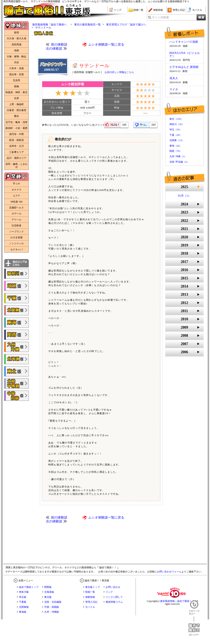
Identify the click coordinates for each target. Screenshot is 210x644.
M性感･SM (17, 202)
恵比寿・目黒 (17, 74)
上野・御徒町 (17, 104)
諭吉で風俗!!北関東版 (17, 310)
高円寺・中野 (17, 134)
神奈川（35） (177, 124)
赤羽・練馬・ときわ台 (17, 166)
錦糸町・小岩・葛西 (17, 128)
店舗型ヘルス (17, 208)
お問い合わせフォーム (169, 572)
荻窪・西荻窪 (17, 140)
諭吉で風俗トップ (29, 587)
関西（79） (176, 151)
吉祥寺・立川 (17, 146)
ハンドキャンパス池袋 (184, 42)
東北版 (48, 597)
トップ (118, 10)
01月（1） (184, 196)
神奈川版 (24, 592)
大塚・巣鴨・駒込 (17, 57)
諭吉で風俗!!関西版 (17, 335)
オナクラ (17, 190)
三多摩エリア (17, 152)
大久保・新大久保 (17, 38)
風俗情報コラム (114, 602)
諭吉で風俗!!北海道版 (17, 359)
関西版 (48, 587)
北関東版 (24, 607)
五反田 (17, 80)
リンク (109, 592)
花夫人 (174, 78)
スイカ (174, 89)
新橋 (17, 86)
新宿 (17, 33)
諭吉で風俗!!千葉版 (17, 298)
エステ (17, 196)
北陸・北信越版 (53, 602)
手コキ (17, 184)
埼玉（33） (176, 130)
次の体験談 (54, 48)
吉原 (17, 98)
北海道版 (49, 592)
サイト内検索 (160, 17)
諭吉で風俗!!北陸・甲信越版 (17, 384)
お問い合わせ (113, 587)
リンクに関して (114, 597)
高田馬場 (17, 45)
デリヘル (17, 220)
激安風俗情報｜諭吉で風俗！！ (177, 601)
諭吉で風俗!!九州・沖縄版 (17, 347)
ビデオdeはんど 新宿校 (184, 67)
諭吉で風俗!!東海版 (17, 323)
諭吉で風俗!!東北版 (17, 371)
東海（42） (176, 146)
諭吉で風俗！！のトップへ (194, 626)
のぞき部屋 (17, 238)
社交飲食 (17, 226)
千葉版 (23, 602)
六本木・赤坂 (17, 68)
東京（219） (176, 119)
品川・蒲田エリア (17, 158)
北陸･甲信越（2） (179, 162)
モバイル (197, 10)
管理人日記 (179, 10)
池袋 (17, 50)
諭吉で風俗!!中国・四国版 (17, 396)
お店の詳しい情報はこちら (119, 72)
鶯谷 (17, 116)
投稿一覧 (138, 10)
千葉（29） (176, 135)
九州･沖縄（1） (178, 156)
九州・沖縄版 (52, 612)
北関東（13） (177, 140)
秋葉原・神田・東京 (17, 92)
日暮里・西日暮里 (17, 110)
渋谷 (17, 62)
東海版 (23, 612)
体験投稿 (158, 10)
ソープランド (17, 232)
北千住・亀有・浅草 (17, 122)
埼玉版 (23, 597)
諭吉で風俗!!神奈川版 (17, 274)
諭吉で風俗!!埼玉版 (17, 286)
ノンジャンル (17, 243)
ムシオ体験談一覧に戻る (106, 44)
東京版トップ (93, 587)
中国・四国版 (52, 607)
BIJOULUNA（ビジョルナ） (185, 54)
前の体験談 (59, 44)
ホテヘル (17, 214)
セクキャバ (17, 250)
